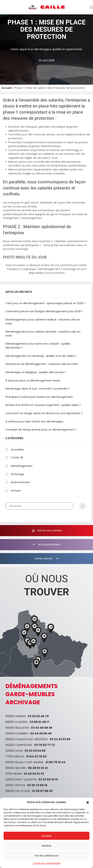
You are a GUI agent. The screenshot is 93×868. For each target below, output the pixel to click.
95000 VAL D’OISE (18, 791)
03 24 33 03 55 (60, 739)
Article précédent (46, 544)
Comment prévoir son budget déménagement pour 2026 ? (44, 311)
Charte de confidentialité (47, 863)
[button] (88, 802)
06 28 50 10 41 (38, 768)
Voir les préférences (46, 856)
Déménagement (22, 466)
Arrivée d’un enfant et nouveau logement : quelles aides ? (43, 405)
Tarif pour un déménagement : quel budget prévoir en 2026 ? (45, 303)
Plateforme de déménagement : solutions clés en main (42, 364)
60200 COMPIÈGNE (19, 745)
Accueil (7, 88)
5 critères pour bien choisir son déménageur (34, 422)
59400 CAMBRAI (17, 733)
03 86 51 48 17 (39, 722)
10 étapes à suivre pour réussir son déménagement (39, 397)
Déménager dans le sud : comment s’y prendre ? (37, 389)
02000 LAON (14, 751)
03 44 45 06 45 (42, 728)
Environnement (21, 482)
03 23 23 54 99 (35, 751)
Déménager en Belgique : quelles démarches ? (36, 372)
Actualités (17, 450)
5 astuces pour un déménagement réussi (33, 381)
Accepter (46, 836)
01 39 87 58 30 (42, 791)
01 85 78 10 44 (55, 762)
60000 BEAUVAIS (17, 728)
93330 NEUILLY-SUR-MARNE (24, 762)
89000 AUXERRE (17, 722)
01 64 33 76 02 (36, 756)
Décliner (46, 846)
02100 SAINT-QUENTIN (21, 779)
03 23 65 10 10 (48, 779)
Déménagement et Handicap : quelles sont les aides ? (41, 356)
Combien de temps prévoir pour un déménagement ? (41, 430)
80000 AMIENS (16, 716)
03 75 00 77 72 (45, 745)
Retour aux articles (47, 530)
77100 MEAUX (15, 756)
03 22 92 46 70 (38, 716)
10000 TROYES (15, 785)
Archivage (17, 474)
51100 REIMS (14, 774)
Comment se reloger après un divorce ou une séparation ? (44, 413)
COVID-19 (17, 458)
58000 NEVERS (16, 768)
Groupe (16, 491)
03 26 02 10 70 (34, 774)
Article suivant (47, 558)
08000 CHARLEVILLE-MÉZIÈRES (27, 739)
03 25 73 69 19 (37, 785)
